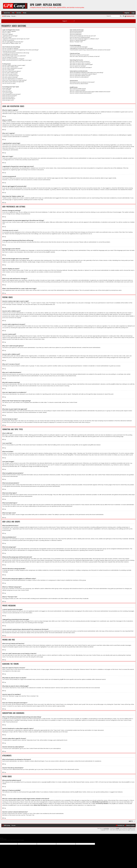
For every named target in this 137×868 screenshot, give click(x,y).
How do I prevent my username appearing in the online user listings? (20, 50)
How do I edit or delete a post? (10, 67)
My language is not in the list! (10, 54)
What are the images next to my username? (14, 56)
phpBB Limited (51, 782)
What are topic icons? (8, 100)
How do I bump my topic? (9, 83)
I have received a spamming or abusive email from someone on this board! (90, 50)
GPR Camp (71, 21)
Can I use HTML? (7, 90)
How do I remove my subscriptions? (79, 77)
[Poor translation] (4, 842)
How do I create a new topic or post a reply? (14, 65)
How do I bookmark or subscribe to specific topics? (83, 74)
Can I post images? (8, 93)
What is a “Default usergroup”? (78, 40)
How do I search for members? (78, 66)
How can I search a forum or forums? (80, 62)
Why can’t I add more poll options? (12, 71)
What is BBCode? (7, 88)
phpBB (48, 252)
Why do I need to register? (9, 31)
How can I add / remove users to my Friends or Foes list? (85, 56)
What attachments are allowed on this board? (82, 82)
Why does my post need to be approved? (13, 82)
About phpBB (125, 782)
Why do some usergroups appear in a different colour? (84, 39)
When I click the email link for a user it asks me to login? (17, 60)
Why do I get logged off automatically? (13, 42)
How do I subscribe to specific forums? (80, 76)
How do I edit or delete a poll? (10, 73)
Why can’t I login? (7, 37)
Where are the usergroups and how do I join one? (83, 36)
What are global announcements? (12, 94)
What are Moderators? (76, 33)
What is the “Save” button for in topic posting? (14, 80)
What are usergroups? (76, 34)
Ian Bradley (106, 828)
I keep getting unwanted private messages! (81, 48)
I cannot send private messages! (79, 47)
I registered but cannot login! (10, 36)
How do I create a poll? (8, 70)
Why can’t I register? (8, 34)
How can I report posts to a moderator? (13, 79)
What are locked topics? (9, 99)
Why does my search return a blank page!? (81, 65)
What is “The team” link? (76, 42)
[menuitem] (12, 13)
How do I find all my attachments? (79, 84)
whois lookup (123, 800)
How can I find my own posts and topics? (81, 68)
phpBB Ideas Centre (80, 792)
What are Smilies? (7, 91)
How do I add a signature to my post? (12, 68)
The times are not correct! (9, 51)
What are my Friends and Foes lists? (79, 55)
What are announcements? (10, 96)
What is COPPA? (7, 33)
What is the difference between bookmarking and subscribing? (87, 73)
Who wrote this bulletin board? (78, 89)
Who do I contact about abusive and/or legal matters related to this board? (90, 92)
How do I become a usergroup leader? (80, 37)
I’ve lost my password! (8, 40)
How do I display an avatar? (10, 57)
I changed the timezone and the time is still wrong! (16, 53)
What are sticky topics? (8, 97)
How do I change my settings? (10, 48)
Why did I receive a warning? (10, 77)
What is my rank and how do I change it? (13, 59)
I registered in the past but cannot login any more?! (16, 39)
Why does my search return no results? (80, 63)
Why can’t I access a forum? (10, 74)
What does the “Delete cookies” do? (12, 43)
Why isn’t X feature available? (78, 90)
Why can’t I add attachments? (11, 76)
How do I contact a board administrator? (81, 93)
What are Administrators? (77, 31)
